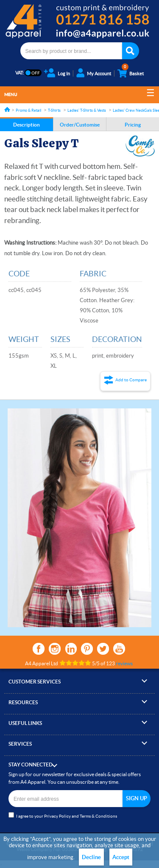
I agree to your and (63, 815)
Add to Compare (131, 380)
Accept (121, 857)
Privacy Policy (57, 816)
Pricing (133, 125)
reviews (124, 663)
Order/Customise (80, 125)
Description (26, 125)
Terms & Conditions (98, 816)
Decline (91, 857)
